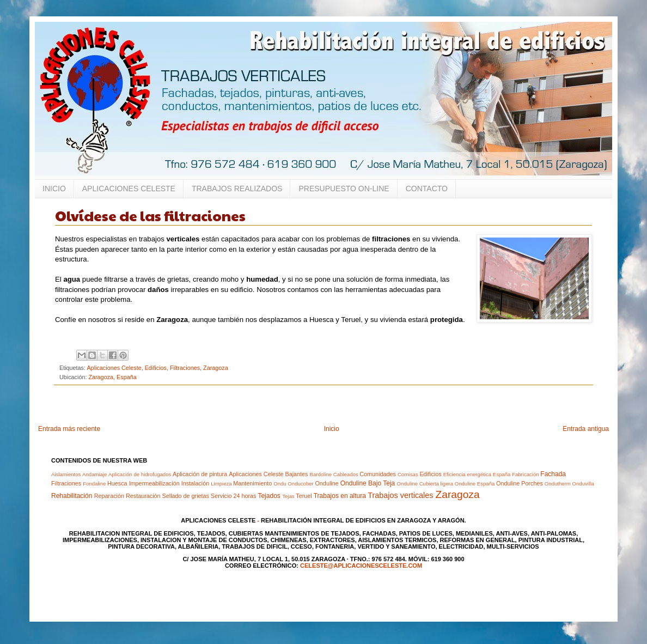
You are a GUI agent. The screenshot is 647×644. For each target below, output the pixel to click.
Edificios (156, 368)
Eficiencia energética (468, 474)
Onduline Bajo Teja (368, 483)
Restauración (143, 496)
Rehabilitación (72, 496)
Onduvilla (583, 484)
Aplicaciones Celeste (114, 368)
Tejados (269, 496)
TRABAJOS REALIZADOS (237, 189)
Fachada (553, 474)
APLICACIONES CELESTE (129, 189)
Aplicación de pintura (200, 474)
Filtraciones (185, 368)
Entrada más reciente (69, 429)
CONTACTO (427, 189)
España (502, 474)
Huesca (117, 483)
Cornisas (408, 474)
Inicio (332, 429)
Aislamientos (66, 474)
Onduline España (475, 484)
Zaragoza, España (112, 377)
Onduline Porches (520, 483)
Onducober (300, 484)
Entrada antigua (586, 429)
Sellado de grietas (186, 496)
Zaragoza (216, 368)
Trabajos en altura (340, 496)
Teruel (304, 496)
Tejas (288, 496)
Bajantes (296, 474)
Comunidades (378, 474)
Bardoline (321, 474)
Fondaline (94, 484)
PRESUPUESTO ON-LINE (344, 189)
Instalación (196, 483)
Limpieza (221, 484)
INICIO (54, 189)
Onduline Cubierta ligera (425, 484)
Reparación (109, 496)
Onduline (326, 483)
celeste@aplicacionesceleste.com (361, 566)
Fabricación (526, 474)
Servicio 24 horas (233, 496)
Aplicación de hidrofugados (140, 474)
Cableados (346, 474)
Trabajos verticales (400, 495)
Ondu (280, 484)
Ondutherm (558, 484)
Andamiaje (94, 474)
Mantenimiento (252, 483)
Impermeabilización (154, 483)
